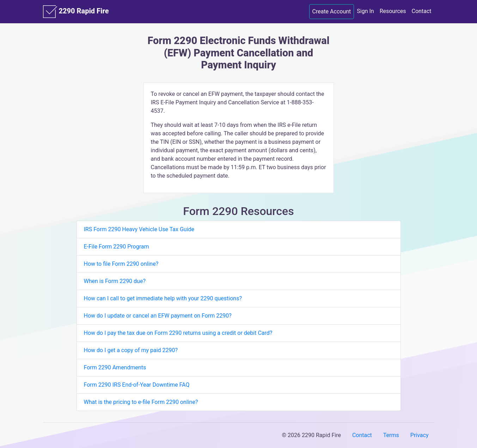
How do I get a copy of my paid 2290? (131, 350)
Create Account (332, 11)
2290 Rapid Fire (76, 12)
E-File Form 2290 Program (117, 247)
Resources (393, 11)
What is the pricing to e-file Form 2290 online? (141, 402)
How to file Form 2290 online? (121, 264)
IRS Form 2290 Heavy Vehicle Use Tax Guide (139, 229)
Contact (422, 11)
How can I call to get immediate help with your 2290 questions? (163, 298)
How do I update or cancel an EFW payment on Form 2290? (158, 316)
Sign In (365, 11)
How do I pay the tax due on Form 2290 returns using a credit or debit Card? (178, 333)
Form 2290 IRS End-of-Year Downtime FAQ (137, 385)
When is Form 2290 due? (115, 281)
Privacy (420, 435)
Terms (391, 435)
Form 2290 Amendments (115, 367)
